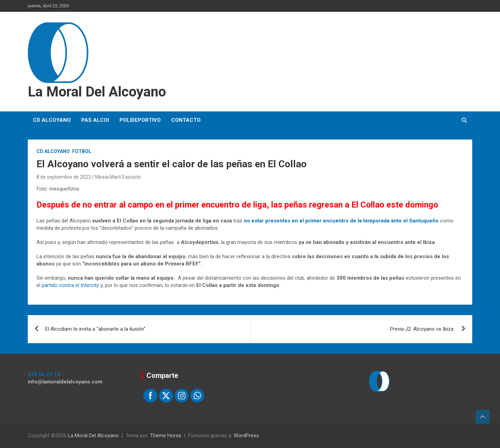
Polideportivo (140, 120)
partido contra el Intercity (70, 285)
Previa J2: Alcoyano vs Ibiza (422, 329)
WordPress (246, 436)
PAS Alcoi (95, 120)
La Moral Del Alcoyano (97, 92)
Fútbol (82, 151)
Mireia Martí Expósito (118, 177)
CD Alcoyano (52, 120)
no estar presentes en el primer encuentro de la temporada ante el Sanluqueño (342, 221)
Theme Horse (166, 436)
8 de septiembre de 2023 (64, 177)
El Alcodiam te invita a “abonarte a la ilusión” (95, 329)
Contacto (186, 120)
